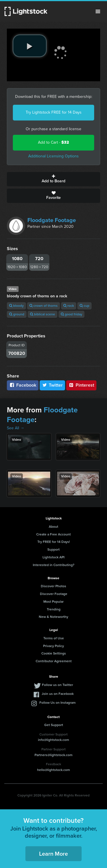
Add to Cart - (53, 142)
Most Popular (53, 602)
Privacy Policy (53, 646)
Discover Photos (53, 586)
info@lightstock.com (53, 740)
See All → (16, 428)
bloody (16, 306)
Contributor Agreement (54, 661)
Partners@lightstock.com (53, 755)
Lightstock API (53, 557)
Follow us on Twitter (57, 685)
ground (17, 314)
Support (53, 549)
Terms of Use (54, 638)
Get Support (54, 725)
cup (84, 306)
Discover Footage (54, 594)
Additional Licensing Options (53, 156)
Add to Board (53, 179)
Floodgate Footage (52, 220)
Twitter (53, 385)
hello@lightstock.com (53, 770)
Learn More (53, 854)
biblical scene (43, 314)
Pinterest (81, 385)
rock (69, 306)
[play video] (30, 46)
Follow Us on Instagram (57, 703)
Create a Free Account (53, 534)
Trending (54, 609)
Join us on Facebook (58, 694)
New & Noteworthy (53, 617)
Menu (98, 11)
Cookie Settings (54, 653)
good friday (71, 314)
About (53, 527)
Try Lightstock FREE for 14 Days (54, 112)
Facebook (23, 385)
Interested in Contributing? (54, 565)
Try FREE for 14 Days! (54, 542)
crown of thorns (44, 306)
